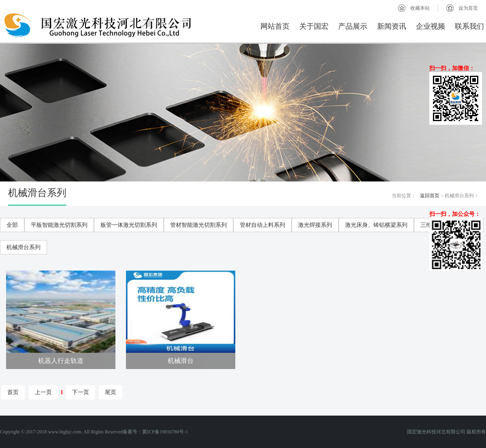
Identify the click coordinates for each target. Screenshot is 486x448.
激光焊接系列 (315, 225)
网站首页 (275, 26)
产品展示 (353, 26)
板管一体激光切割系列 (129, 225)
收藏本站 (420, 8)
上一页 (43, 392)
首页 (13, 392)
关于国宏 (314, 26)
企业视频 (431, 26)
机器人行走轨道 (61, 361)
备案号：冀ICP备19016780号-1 (155, 432)
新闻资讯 (392, 26)
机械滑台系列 (23, 247)
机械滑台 (181, 361)
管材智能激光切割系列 (198, 225)
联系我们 (469, 26)
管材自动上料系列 (262, 225)
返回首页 (430, 196)
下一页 (81, 392)
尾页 (111, 392)
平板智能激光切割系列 (59, 225)
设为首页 (468, 8)
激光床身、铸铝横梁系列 (376, 225)
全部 (12, 225)
